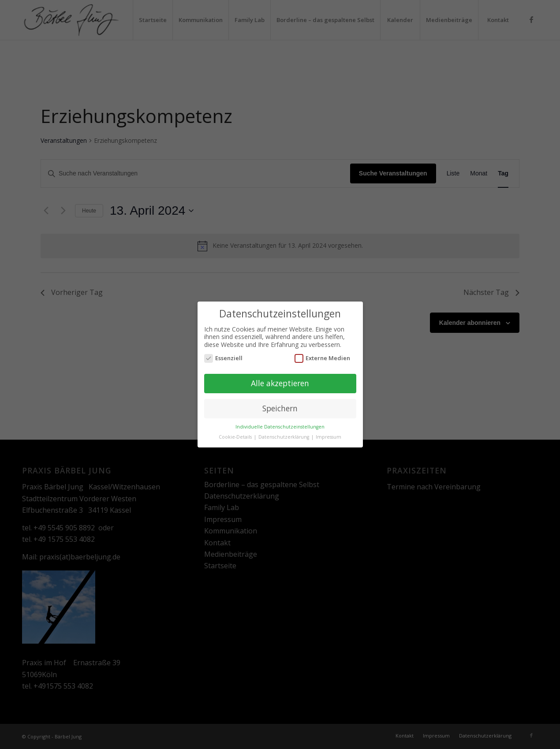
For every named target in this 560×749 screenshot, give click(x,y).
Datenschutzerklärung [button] (284, 433)
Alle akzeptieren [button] (280, 380)
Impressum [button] (329, 433)
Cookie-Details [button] (236, 433)
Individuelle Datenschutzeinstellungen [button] (280, 423)
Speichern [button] (280, 405)
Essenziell (224, 355)
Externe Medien (323, 355)
